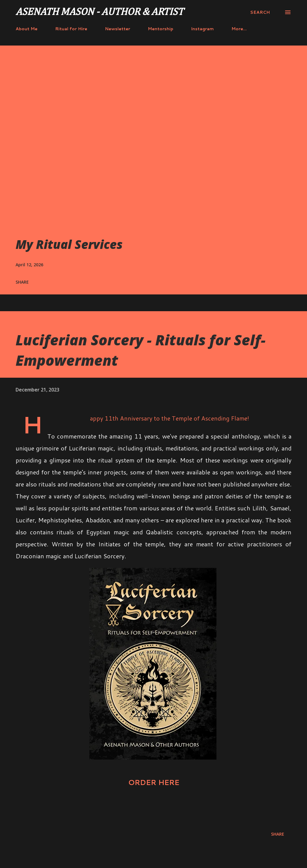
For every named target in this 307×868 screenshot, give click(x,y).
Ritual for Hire (71, 29)
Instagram (202, 29)
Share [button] (22, 282)
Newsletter (118, 29)
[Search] (260, 12)
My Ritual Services (69, 244)
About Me (27, 29)
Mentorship (161, 29)
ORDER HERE (154, 782)
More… (239, 29)
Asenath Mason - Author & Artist (100, 12)
